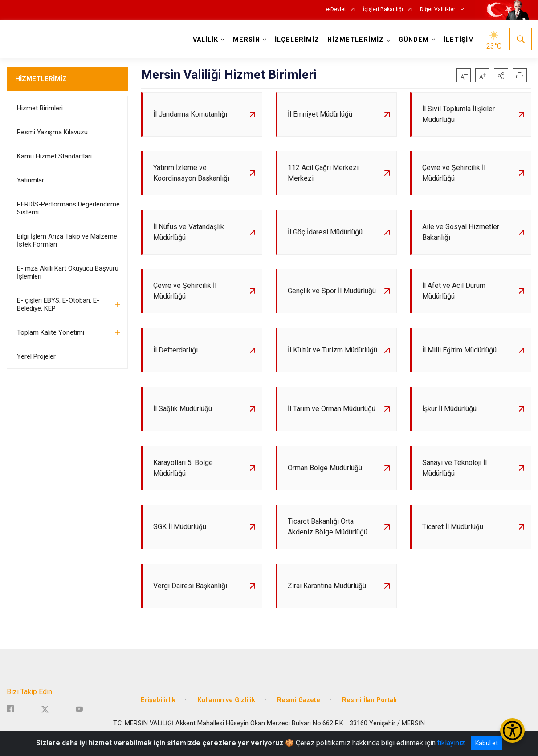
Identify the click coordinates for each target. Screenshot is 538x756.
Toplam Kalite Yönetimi (51, 332)
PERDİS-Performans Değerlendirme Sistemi (68, 208)
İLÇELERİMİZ (297, 40)
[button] (501, 75)
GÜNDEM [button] (413, 40)
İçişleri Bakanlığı (383, 10)
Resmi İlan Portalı (369, 710)
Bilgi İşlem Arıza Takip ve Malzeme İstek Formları (67, 240)
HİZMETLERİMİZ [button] (355, 40)
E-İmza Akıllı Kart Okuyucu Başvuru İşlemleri (68, 272)
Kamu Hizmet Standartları (54, 156)
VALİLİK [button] (205, 40)
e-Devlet (336, 10)
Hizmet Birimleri (40, 108)
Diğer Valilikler (438, 10)
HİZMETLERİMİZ (41, 79)
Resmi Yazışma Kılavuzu (52, 132)
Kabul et (487, 743)
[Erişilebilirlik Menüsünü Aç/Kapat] (512, 730)
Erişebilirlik (158, 710)
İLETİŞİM (459, 40)
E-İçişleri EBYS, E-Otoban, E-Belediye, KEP (58, 304)
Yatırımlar (31, 180)
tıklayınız (451, 743)
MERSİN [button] (246, 40)
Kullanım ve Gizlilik (226, 710)
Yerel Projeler (36, 356)
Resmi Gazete (299, 710)
